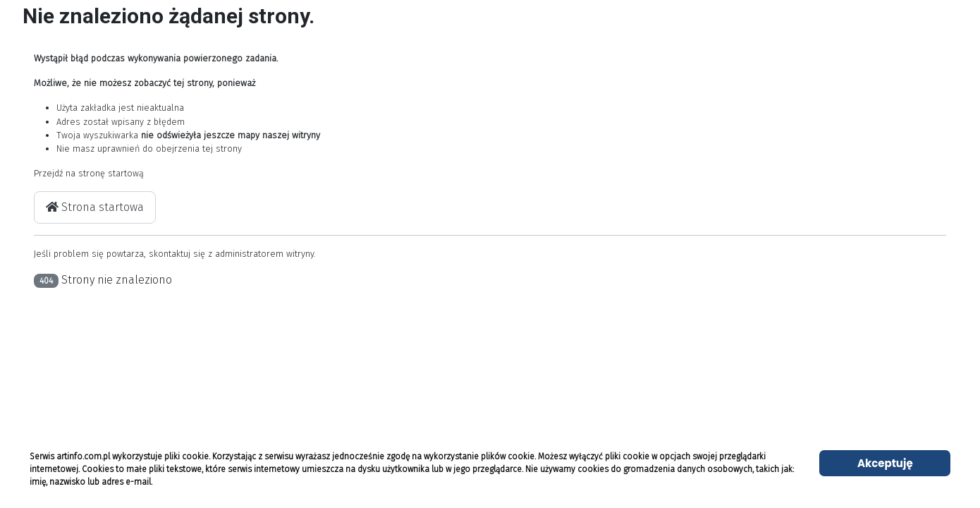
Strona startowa (95, 207)
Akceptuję (885, 463)
